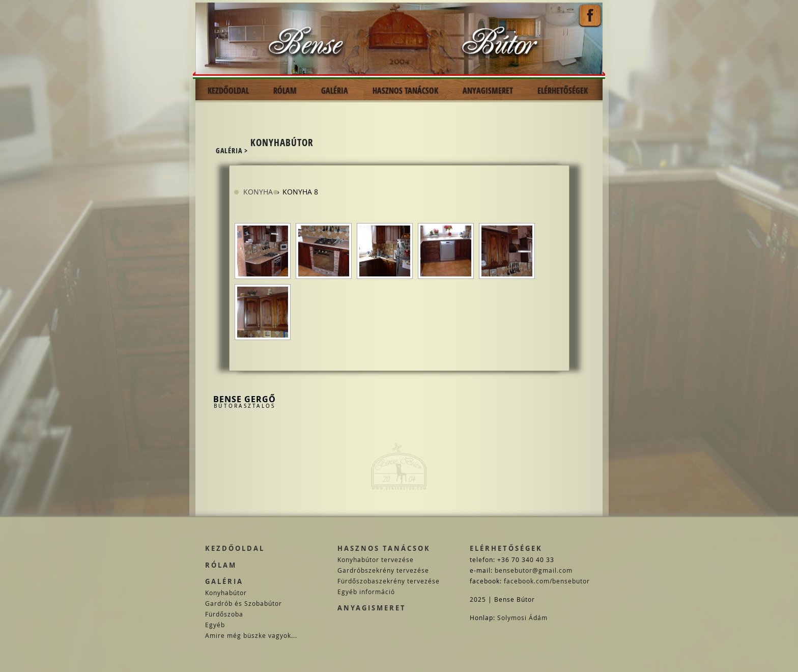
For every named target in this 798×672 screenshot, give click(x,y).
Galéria (224, 581)
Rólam (221, 565)
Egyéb (215, 625)
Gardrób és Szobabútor (244, 603)
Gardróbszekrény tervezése (383, 570)
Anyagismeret (372, 608)
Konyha (258, 192)
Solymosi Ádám (522, 618)
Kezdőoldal (235, 548)
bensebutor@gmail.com (534, 570)
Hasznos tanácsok (384, 548)
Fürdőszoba (224, 614)
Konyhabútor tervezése (376, 559)
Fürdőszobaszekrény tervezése (389, 581)
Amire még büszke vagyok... (251, 635)
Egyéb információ (366, 592)
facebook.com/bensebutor (547, 581)
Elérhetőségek (506, 548)
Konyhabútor (226, 593)
